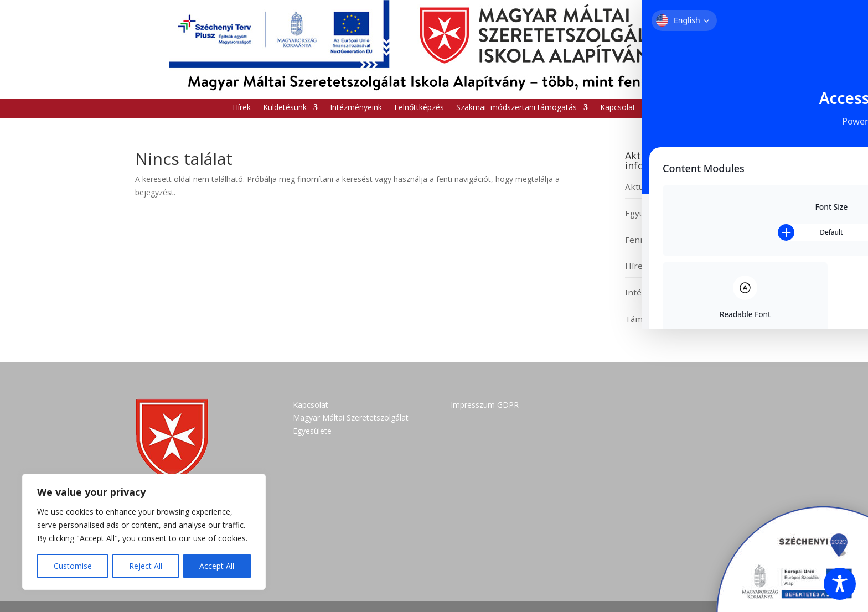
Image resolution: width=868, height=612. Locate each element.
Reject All (146, 566)
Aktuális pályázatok (664, 186)
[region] (144, 532)
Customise (73, 566)
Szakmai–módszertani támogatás (516, 108)
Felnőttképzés (419, 108)
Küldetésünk (285, 108)
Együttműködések (662, 213)
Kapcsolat (618, 108)
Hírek (242, 108)
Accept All (217, 566)
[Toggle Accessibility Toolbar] (840, 584)
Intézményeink (356, 108)
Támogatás (647, 319)
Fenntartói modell (661, 240)
